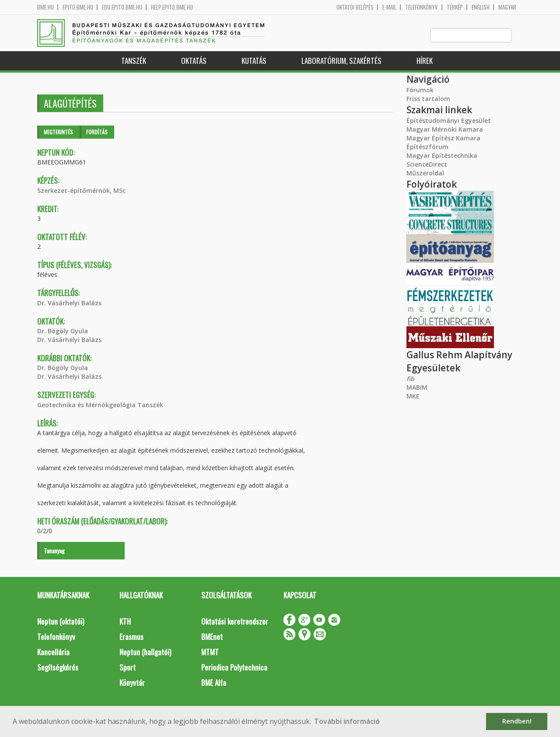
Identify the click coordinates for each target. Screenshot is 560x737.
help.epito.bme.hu (172, 7)
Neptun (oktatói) (61, 622)
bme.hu (45, 7)
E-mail (389, 7)
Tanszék (134, 61)
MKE (413, 396)
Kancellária (53, 652)
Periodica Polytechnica (234, 668)
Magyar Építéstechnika (442, 156)
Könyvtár (132, 683)
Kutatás (254, 61)
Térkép (455, 7)
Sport (128, 668)
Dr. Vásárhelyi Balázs (69, 303)
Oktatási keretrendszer (235, 622)
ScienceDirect (427, 165)
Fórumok (420, 90)
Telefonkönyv (422, 7)
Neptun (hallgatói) (145, 652)
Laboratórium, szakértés (341, 61)
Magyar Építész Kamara (443, 138)
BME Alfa (214, 683)
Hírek (425, 61)
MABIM (417, 388)
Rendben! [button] (517, 721)
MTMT (210, 652)
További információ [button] (347, 721)
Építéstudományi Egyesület (449, 121)
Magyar (507, 7)
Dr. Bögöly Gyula (63, 331)
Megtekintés (58, 132)
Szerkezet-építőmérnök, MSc (81, 191)
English (481, 7)
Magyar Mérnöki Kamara (445, 130)
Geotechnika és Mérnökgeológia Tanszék (100, 405)
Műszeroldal (425, 173)
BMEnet (212, 637)
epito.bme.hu (78, 7)
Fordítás (97, 132)
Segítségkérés (58, 668)
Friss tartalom (428, 99)
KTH (125, 622)
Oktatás (194, 61)
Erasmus (131, 637)
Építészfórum (427, 147)
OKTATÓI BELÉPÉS (355, 7)
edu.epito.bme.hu (122, 7)
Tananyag (54, 551)
